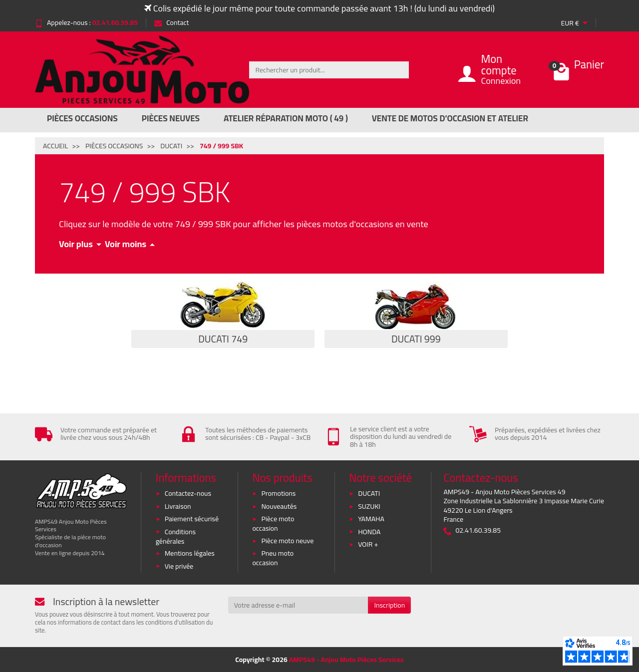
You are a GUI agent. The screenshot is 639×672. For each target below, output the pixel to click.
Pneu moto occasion (273, 558)
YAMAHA (371, 519)
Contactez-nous (188, 493)
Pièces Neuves (171, 118)
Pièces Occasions (82, 118)
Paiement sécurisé (192, 519)
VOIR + (368, 544)
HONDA (369, 532)
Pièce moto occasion (273, 523)
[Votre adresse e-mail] (298, 605)
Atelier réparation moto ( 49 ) (286, 118)
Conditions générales (176, 536)
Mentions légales (190, 553)
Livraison (178, 506)
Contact (171, 22)
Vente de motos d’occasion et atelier (450, 118)
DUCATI (369, 493)
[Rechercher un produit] (329, 70)
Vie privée (179, 566)
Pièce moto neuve (287, 541)
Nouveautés (279, 506)
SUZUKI (369, 506)
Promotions (278, 493)
